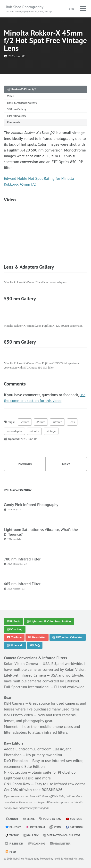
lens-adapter (14, 431)
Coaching (15, 629)
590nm (25, 422)
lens (72, 422)
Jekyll (57, 858)
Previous (25, 464)
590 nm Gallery (17, 109)
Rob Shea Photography (29, 9)
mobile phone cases (56, 727)
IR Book (13, 621)
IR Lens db (15, 645)
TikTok (12, 835)
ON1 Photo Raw (17, 784)
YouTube (14, 637)
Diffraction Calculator (67, 637)
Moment (11, 727)
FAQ (35, 645)
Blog (72, 9)
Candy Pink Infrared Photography (31, 505)
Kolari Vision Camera (21, 664)
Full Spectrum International (27, 687)
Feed (10, 851)
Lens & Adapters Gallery (22, 102)
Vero (55, 827)
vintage (51, 431)
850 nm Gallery (17, 116)
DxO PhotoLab (16, 761)
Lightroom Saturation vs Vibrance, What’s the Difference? (41, 532)
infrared (57, 422)
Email (29, 819)
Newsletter (37, 637)
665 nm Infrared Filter (22, 584)
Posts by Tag (50, 819)
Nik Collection (15, 772)
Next (66, 464)
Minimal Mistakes (74, 858)
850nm (41, 422)
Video (11, 96)
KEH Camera (14, 703)
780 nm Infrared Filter (22, 559)
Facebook (75, 827)
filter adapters (15, 732)
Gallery (31, 835)
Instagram (35, 827)
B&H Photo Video (18, 715)
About (12, 819)
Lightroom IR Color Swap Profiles (49, 621)
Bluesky (13, 827)
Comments (14, 122)
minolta (34, 431)
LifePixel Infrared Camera (25, 675)
